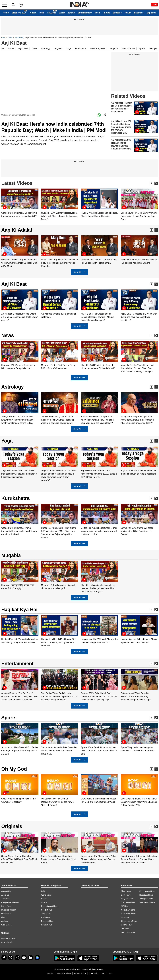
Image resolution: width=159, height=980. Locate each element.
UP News (125, 917)
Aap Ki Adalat (17, 230)
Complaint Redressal (10, 902)
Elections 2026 (19, 13)
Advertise (5, 899)
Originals (58, 48)
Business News (48, 921)
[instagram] (17, 958)
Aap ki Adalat (8, 48)
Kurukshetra (15, 498)
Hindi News (6, 914)
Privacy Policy (80, 973)
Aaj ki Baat (23, 48)
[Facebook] (4, 958)
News (3, 38)
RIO (103, 973)
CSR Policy (94, 973)
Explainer (151, 13)
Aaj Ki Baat (19, 38)
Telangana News (146, 899)
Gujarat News (127, 925)
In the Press (6, 906)
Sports (71, 13)
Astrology (46, 48)
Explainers (46, 917)
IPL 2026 (52, 13)
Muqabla (114, 48)
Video (10, 38)
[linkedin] (31, 958)
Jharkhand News (128, 902)
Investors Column (9, 910)
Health (128, 13)
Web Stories (6, 925)
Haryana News (127, 899)
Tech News (46, 914)
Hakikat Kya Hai (98, 48)
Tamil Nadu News (128, 914)
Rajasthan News (146, 895)
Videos (33, 13)
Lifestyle (117, 13)
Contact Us (6, 891)
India (42, 13)
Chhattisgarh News (129, 921)
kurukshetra (81, 48)
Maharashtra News (147, 891)
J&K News (125, 929)
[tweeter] (11, 958)
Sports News (47, 910)
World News (46, 895)
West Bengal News (147, 902)
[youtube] (24, 958)
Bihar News (126, 891)
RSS (110, 973)
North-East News (128, 910)
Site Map (50, 973)
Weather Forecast (9, 939)
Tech (97, 13)
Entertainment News (50, 906)
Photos (106, 13)
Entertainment (85, 13)
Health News (47, 925)
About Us (5, 895)
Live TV (4, 917)
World (62, 13)
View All (79, 272)
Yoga (69, 48)
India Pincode (7, 942)
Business (139, 13)
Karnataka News (128, 932)
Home (6, 13)
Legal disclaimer (64, 973)
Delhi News (126, 895)
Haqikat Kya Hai (19, 610)
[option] (20, 203)
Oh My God (14, 769)
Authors (5, 921)
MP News (125, 906)
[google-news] (37, 958)
